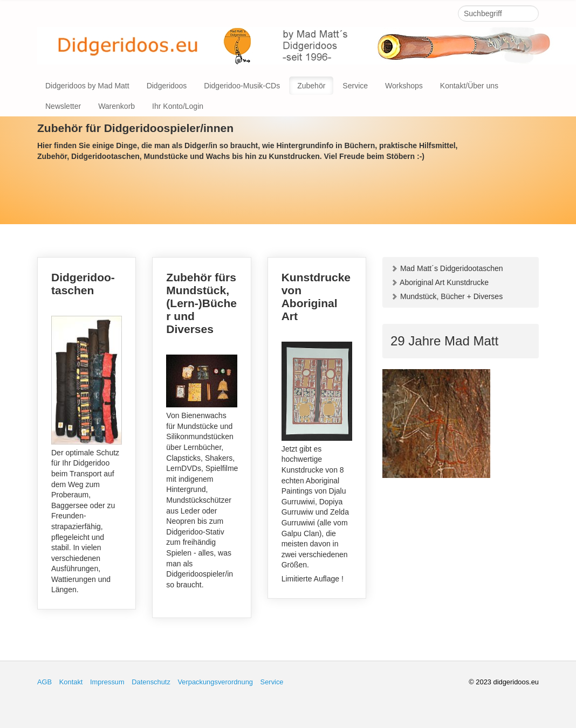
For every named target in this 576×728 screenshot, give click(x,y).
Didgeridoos (167, 86)
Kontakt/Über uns (469, 86)
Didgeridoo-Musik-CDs (242, 86)
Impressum (107, 682)
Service (355, 86)
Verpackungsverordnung (215, 682)
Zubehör (311, 86)
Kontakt (71, 682)
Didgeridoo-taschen (87, 433)
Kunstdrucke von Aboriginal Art (317, 428)
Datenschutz (151, 682)
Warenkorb (116, 106)
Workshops (404, 86)
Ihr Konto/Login (178, 106)
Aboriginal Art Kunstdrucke (440, 282)
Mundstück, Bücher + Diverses (447, 296)
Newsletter (63, 106)
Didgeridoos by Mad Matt (87, 86)
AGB (44, 682)
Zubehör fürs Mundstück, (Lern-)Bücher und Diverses (201, 438)
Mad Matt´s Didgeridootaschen (447, 268)
